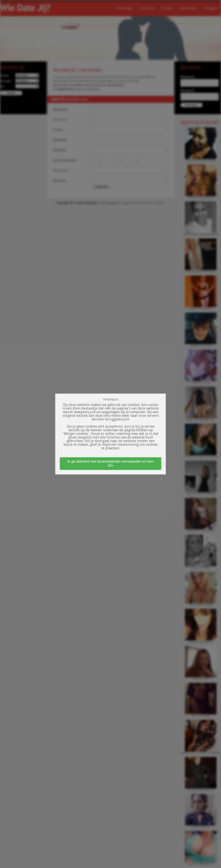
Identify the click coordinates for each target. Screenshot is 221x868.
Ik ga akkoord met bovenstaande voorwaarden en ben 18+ (110, 463)
